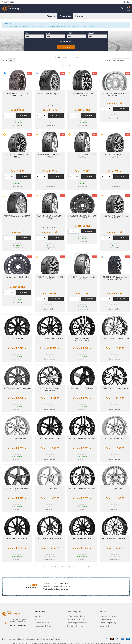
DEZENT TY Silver (50, 488)
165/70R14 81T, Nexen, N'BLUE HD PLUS (50, 156)
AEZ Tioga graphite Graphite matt (17, 388)
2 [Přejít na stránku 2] (55, 65)
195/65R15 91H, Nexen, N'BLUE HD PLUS (50, 217)
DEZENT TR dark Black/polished (82, 438)
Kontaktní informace (42, 623)
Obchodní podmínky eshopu (77, 619)
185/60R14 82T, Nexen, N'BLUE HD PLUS (82, 278)
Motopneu (80, 16)
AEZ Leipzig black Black (17, 338)
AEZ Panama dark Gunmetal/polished (82, 339)
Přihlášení (127, 2)
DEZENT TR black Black (50, 438)
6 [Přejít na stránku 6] (70, 65)
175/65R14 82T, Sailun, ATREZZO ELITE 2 (115, 156)
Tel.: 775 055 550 (8, 2)
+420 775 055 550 (18, 626)
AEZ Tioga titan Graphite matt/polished (50, 389)
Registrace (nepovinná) (108, 616)
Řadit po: (5, 60)
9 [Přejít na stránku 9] (81, 65)
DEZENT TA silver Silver (17, 438)
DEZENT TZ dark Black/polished (82, 488)
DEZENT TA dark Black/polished (115, 388)
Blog (36, 619)
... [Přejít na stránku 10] (84, 65)
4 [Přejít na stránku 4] (62, 65)
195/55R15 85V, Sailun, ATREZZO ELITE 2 (115, 217)
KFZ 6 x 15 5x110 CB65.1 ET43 (17, 277)
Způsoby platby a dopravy (76, 616)
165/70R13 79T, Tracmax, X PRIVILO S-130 (17, 95)
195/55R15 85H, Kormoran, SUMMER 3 (82, 95)
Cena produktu (120, 60)
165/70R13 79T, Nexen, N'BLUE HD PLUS (82, 156)
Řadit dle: (108, 60)
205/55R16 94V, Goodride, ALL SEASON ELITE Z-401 (115, 278)
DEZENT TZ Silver (115, 488)
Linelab (57, 639)
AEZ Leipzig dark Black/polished (50, 338)
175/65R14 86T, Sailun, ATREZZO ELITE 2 (50, 278)
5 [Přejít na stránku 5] (66, 65)
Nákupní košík (105, 626)
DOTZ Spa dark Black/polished (50, 538)
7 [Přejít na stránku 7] (73, 65)
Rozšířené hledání (66, 41)
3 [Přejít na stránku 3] (59, 65)
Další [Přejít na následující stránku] (90, 65)
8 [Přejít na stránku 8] (77, 65)
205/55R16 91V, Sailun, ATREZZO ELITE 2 (17, 156)
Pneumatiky (65, 16)
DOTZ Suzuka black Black (82, 538)
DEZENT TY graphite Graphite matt (17, 489)
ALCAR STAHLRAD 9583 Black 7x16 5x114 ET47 (82, 217)
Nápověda (38, 616)
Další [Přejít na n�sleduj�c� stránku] (90, 567)
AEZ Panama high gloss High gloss (115, 338)
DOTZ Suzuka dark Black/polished (115, 538)
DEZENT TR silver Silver (115, 438)
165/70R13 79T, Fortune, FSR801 (17, 216)
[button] (122, 8)
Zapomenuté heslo (106, 619)
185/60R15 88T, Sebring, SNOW (50, 93)
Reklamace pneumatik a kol (77, 623)
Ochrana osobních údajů (76, 626)
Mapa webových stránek (43, 626)
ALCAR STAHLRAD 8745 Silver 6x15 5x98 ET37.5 (115, 95)
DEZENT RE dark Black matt (82, 388)
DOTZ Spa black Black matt (17, 538)
